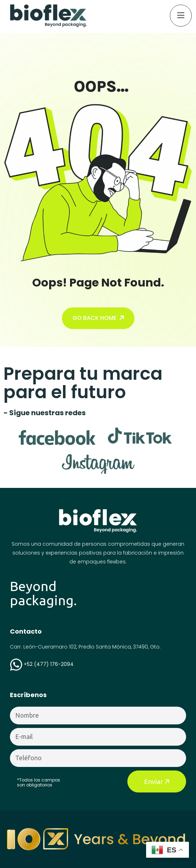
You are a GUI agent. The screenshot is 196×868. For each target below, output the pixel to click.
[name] (48, 16)
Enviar (157, 781)
